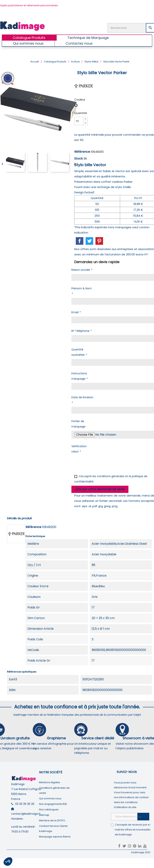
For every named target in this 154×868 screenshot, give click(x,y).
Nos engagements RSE (53, 804)
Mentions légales (50, 782)
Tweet (89, 241)
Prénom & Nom (82, 291)
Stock (79, 158)
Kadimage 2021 (141, 852)
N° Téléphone (81, 331)
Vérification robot (79, 449)
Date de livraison (82, 400)
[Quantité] (79, 121)
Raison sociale (82, 270)
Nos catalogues (49, 809)
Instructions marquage (79, 376)
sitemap (44, 815)
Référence (82, 151)
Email (76, 312)
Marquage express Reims (55, 836)
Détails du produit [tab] (20, 518)
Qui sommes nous (50, 798)
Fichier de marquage (78, 424)
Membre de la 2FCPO (52, 820)
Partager (80, 241)
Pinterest (99, 241)
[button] (8, 862)
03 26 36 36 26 (25, 804)
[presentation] (100, 463)
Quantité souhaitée (79, 352)
